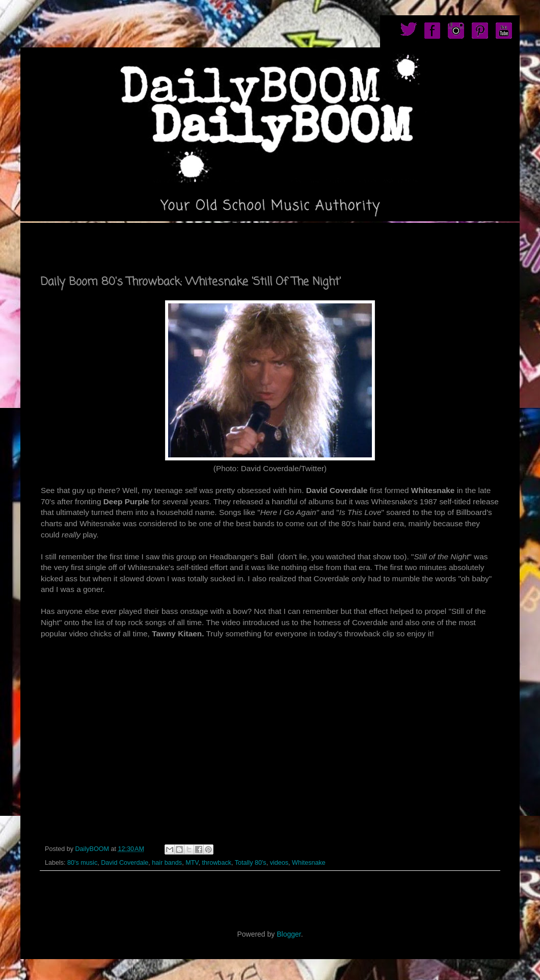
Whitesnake (309, 863)
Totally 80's (251, 863)
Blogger (289, 934)
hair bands (167, 863)
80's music (82, 863)
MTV (192, 863)
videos (279, 863)
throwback (217, 863)
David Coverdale (125, 863)
